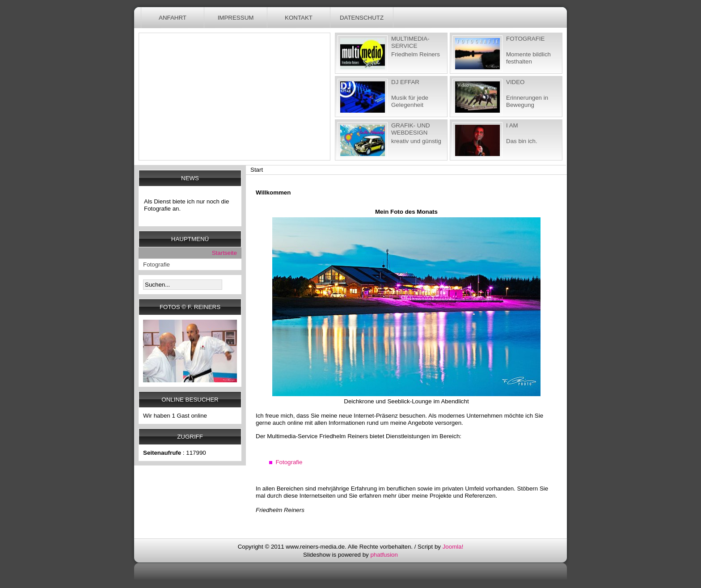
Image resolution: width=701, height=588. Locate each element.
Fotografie (289, 462)
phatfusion (384, 555)
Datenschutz (362, 18)
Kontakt (299, 18)
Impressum (236, 18)
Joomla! (453, 547)
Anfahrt (173, 18)
